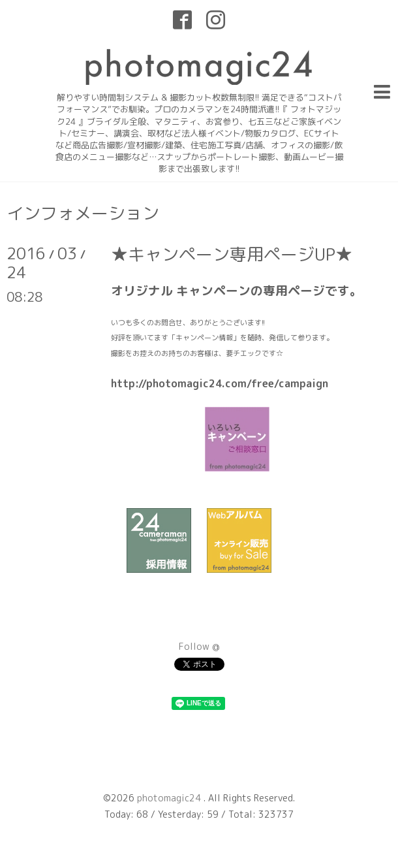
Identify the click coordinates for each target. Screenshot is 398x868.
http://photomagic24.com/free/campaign (220, 383)
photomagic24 (170, 798)
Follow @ (199, 646)
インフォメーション (83, 213)
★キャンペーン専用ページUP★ (232, 254)
